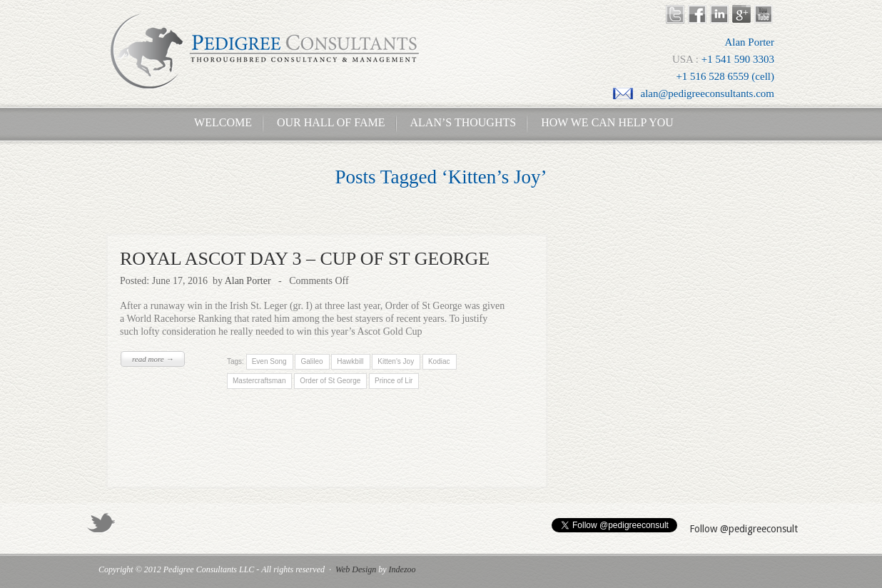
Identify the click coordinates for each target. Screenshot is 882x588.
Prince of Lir (394, 381)
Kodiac (439, 361)
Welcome (219, 122)
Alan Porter (248, 281)
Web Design (356, 569)
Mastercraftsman (259, 381)
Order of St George (330, 381)
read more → (153, 359)
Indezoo (402, 569)
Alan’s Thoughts (463, 122)
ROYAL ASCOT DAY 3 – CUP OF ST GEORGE (305, 259)
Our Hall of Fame (331, 122)
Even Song (269, 361)
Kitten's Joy (396, 361)
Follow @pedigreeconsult (744, 529)
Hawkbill (350, 361)
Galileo (311, 361)
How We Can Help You (603, 122)
